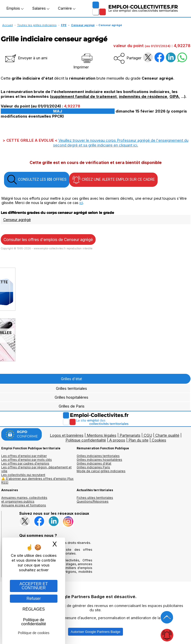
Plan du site (139, 440)
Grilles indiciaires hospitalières (99, 460)
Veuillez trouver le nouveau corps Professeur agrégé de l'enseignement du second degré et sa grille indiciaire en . (121, 143)
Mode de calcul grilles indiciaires (101, 471)
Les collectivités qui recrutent (23, 475)
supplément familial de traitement (84, 96)
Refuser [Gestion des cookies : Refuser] (34, 599)
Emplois (15, 8)
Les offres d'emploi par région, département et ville (36, 469)
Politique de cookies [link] (34, 633)
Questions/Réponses (93, 501)
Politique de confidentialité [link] (34, 622)
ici (81, 203)
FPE (64, 25)
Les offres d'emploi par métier (24, 456)
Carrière (67, 8)
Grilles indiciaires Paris (93, 467)
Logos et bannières (67, 435)
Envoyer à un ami (26, 58)
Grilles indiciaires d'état (94, 463)
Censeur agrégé (83, 25)
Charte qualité (167, 435)
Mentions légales (102, 435)
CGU (148, 435)
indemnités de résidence (143, 96)
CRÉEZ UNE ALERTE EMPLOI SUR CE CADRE (113, 180)
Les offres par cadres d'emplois (25, 463)
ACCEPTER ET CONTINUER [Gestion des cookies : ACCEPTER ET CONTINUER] (34, 586)
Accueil (8, 25)
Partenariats (130, 435)
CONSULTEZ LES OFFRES (37, 180)
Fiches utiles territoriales (95, 498)
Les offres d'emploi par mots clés (27, 460)
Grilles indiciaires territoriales (98, 456)
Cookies (159, 440)
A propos (117, 440)
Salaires (41, 8)
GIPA (174, 96)
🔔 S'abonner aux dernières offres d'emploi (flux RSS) (37, 481)
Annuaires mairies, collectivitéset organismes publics (24, 500)
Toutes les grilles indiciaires (37, 25)
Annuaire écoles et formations (24, 505)
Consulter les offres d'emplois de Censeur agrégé (48, 240)
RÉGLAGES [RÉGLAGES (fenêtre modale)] (34, 609)
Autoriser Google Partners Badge (95, 632)
